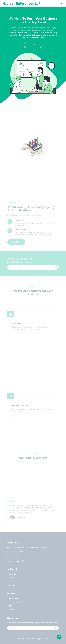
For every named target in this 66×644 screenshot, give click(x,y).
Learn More (33, 45)
